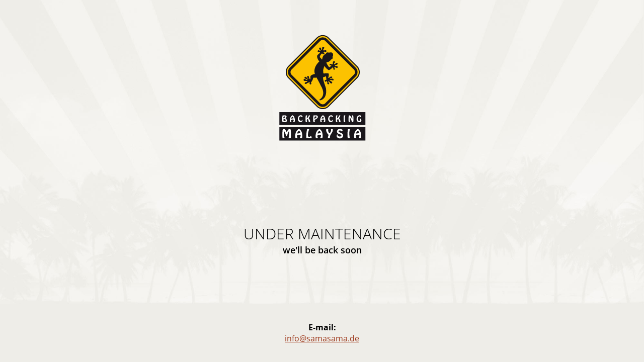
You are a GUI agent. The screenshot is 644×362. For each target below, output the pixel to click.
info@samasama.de (322, 338)
